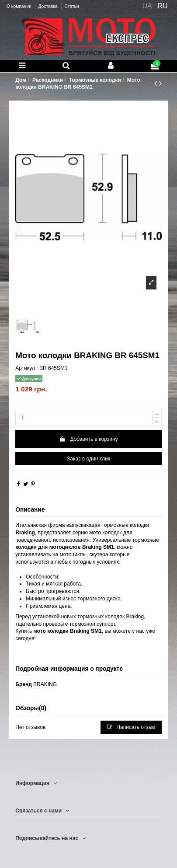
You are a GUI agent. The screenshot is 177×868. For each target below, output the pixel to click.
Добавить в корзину (88, 439)
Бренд (24, 684)
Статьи (71, 6)
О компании (19, 6)
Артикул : (26, 368)
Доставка (48, 6)
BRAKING (45, 684)
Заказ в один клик (88, 459)
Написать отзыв (131, 727)
